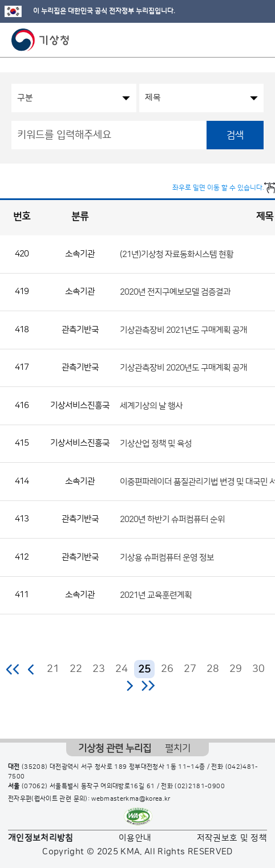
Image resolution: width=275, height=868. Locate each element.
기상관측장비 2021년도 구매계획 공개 (183, 330)
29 (236, 669)
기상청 (41, 40)
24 (122, 669)
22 (76, 669)
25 (144, 670)
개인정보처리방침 (41, 838)
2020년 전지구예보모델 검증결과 (175, 292)
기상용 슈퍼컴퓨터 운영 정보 (167, 557)
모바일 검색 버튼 (238, 40)
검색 (235, 135)
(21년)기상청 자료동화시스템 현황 (177, 254)
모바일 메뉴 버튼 (256, 40)
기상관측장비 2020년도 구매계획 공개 (183, 368)
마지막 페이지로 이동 (148, 686)
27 (190, 669)
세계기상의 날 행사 (151, 406)
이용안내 (135, 838)
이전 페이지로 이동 (31, 669)
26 (167, 669)
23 (99, 669)
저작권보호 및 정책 (232, 838)
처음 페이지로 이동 (13, 669)
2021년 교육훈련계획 (156, 595)
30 (258, 669)
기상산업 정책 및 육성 (156, 444)
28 (213, 669)
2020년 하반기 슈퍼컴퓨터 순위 (172, 519)
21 (53, 669)
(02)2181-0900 (200, 787)
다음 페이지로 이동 (130, 686)
